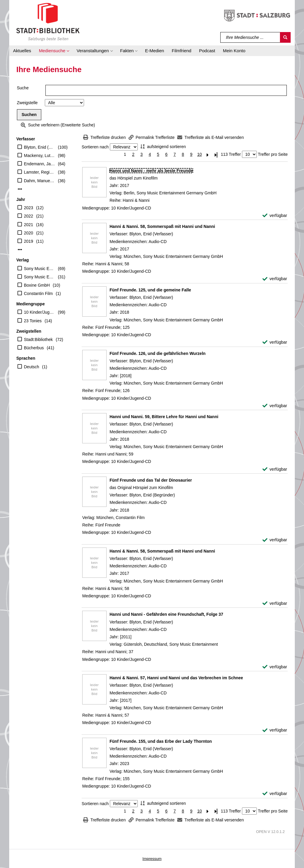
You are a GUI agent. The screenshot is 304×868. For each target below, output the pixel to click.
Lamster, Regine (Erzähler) (40, 172)
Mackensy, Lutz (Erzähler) (40, 155)
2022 (29, 216)
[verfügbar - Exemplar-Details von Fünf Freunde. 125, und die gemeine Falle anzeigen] (275, 342)
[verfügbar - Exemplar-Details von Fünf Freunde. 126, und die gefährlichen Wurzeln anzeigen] (275, 406)
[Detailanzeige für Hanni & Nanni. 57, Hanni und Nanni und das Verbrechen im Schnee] (176, 678)
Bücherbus (34, 348)
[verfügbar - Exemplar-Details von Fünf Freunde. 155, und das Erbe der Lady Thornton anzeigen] (275, 794)
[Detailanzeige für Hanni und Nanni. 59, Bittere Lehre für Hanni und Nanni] (164, 417)
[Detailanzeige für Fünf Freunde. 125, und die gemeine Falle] (150, 290)
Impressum (152, 859)
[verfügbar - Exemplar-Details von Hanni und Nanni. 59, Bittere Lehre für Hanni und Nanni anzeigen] (275, 469)
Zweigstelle (27, 103)
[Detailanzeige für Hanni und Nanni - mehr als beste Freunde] (151, 171)
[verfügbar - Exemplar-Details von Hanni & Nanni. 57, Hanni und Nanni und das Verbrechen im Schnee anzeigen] (275, 730)
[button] (54, 51)
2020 (29, 233)
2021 (29, 225)
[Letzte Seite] (216, 154)
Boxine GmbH (37, 285)
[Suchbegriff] (250, 37)
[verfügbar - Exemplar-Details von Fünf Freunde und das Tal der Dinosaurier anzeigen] (275, 540)
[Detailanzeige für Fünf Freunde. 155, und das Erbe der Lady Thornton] (161, 741)
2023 (29, 208)
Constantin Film (38, 293)
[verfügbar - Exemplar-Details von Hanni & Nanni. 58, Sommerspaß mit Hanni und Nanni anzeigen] (275, 279)
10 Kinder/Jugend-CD (40, 312)
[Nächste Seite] (208, 154)
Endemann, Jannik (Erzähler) (40, 164)
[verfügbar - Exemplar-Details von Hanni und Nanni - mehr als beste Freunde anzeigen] (275, 216)
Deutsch (32, 367)
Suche (23, 88)
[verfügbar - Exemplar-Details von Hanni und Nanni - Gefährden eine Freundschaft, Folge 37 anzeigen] (275, 667)
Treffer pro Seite (273, 154)
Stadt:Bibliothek (38, 339)
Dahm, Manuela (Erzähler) (40, 181)
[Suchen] (285, 37)
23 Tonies (33, 321)
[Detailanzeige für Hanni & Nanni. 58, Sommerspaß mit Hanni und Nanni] (162, 226)
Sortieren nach (95, 147)
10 (199, 154)
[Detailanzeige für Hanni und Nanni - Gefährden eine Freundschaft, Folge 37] (166, 614)
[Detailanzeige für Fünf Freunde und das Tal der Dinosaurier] (151, 480)
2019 (29, 241)
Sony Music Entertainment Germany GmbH (40, 269)
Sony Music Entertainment (40, 277)
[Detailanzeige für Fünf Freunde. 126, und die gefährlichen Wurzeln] (157, 353)
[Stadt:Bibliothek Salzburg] (48, 22)
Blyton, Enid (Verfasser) (40, 147)
